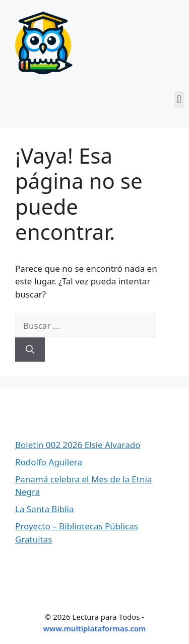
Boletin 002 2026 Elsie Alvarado (78, 445)
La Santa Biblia (45, 509)
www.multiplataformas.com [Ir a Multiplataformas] (95, 628)
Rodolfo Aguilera (49, 462)
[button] (179, 99)
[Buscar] (30, 350)
